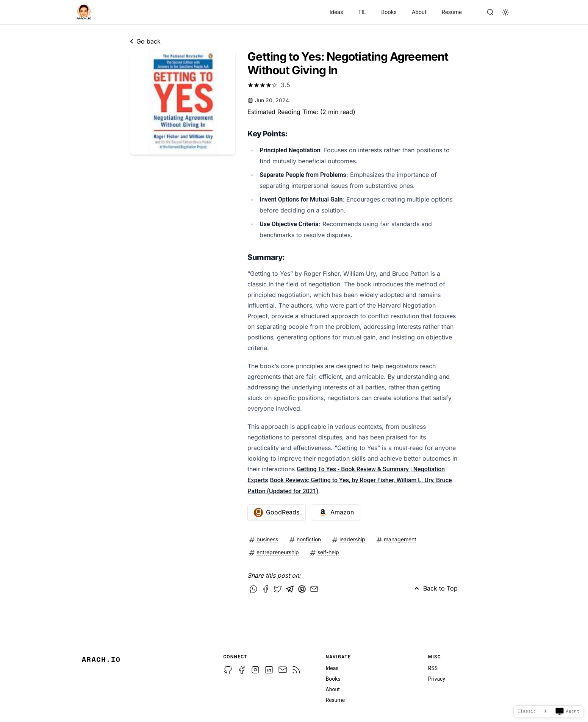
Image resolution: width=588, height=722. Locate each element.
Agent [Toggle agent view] (567, 711)
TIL (362, 12)
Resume (452, 12)
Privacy (437, 679)
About (419, 12)
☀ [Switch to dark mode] (546, 711)
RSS (433, 668)
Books (389, 12)
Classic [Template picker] (527, 711)
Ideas (336, 12)
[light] (505, 12)
